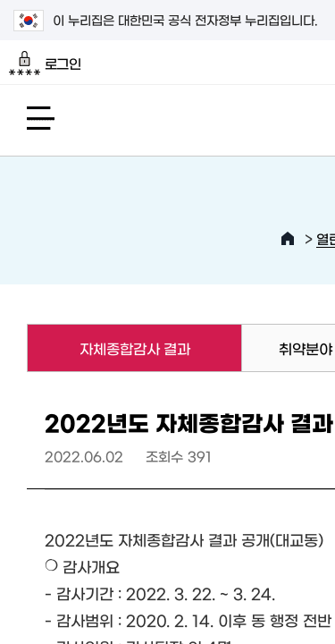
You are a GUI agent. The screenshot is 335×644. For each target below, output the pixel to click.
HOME (288, 239)
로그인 (45, 64)
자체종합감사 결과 (108, 348)
